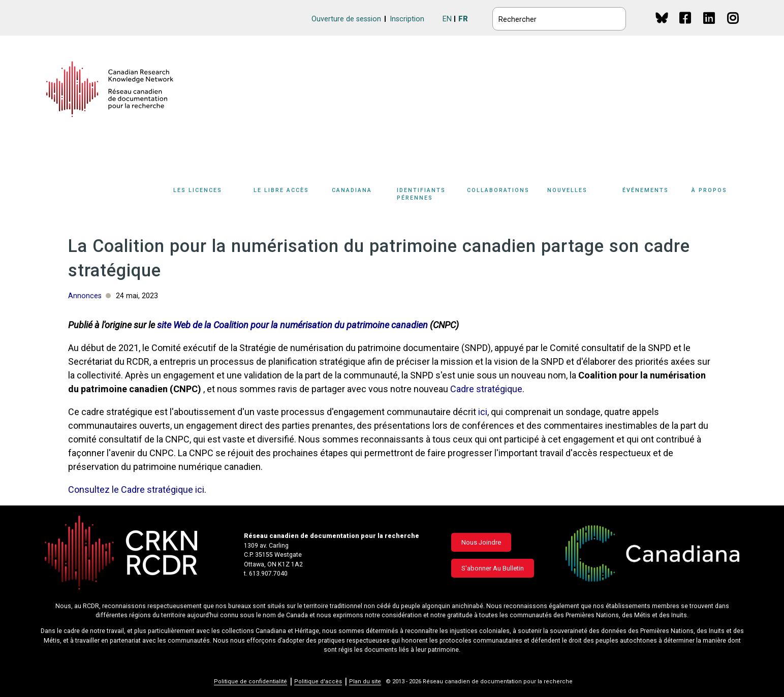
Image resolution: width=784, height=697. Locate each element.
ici (483, 412)
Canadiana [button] (352, 190)
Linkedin (710, 28)
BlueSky (662, 18)
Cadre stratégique (486, 389)
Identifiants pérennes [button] (421, 194)
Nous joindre (481, 542)
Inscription (407, 19)
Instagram (733, 28)
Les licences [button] (198, 190)
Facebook (686, 28)
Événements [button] (646, 190)
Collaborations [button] (498, 190)
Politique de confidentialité (250, 682)
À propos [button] (709, 190)
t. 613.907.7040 (266, 574)
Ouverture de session (346, 19)
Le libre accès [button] (281, 190)
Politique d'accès (318, 682)
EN (447, 19)
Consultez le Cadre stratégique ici (136, 489)
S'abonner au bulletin (493, 568)
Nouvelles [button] (567, 190)
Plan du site (365, 682)
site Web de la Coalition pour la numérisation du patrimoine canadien (292, 325)
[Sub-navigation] (204, 196)
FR (463, 19)
